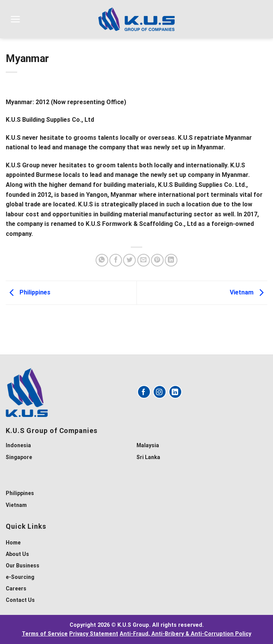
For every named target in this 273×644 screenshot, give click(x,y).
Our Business (23, 566)
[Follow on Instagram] (160, 392)
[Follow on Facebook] (144, 392)
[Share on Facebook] (116, 260)
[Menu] (15, 19)
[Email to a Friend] (144, 260)
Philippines (28, 292)
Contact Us (20, 600)
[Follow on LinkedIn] (175, 392)
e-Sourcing (20, 577)
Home (13, 543)
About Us (17, 554)
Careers (16, 588)
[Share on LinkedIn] (171, 260)
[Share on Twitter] (129, 260)
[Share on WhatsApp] (102, 260)
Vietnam (249, 292)
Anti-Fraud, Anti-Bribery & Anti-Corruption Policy (185, 634)
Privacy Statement (94, 634)
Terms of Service (45, 634)
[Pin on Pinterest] (157, 260)
